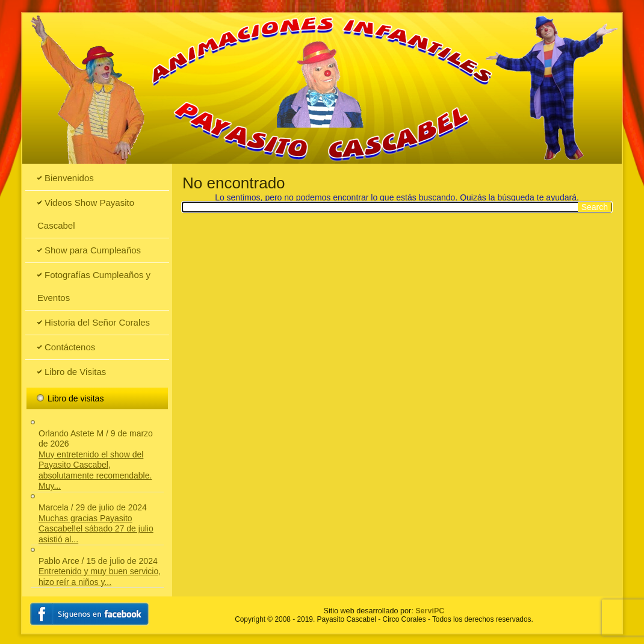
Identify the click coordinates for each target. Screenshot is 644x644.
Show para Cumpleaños (93, 250)
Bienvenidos (69, 178)
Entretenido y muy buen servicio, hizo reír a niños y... (100, 577)
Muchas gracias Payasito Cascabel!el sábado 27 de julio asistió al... (96, 529)
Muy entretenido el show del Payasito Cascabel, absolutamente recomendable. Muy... (95, 470)
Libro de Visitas (75, 372)
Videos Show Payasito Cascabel (86, 214)
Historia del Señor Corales (97, 322)
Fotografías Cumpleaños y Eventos (94, 286)
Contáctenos (70, 347)
